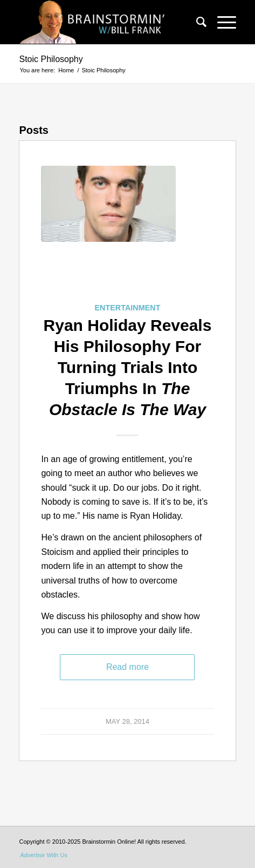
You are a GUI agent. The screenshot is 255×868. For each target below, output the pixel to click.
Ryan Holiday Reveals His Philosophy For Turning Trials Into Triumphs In (128, 367)
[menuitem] (196, 22)
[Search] (196, 22)
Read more (127, 667)
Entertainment (127, 308)
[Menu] (221, 22)
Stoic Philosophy (51, 59)
